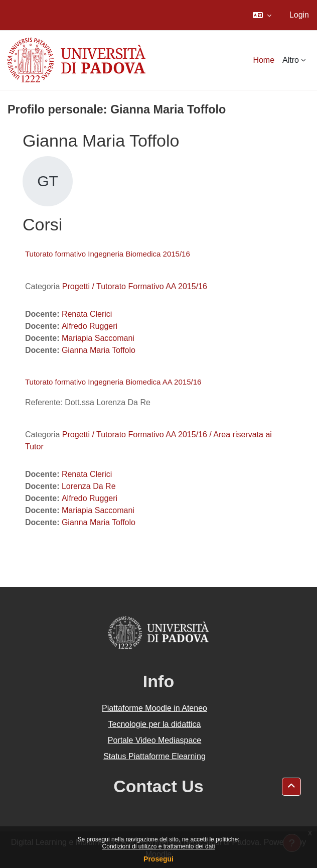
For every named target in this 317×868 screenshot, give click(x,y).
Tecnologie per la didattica (154, 724)
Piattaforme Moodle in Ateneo (154, 708)
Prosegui (158, 859)
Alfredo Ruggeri (90, 326)
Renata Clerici (87, 314)
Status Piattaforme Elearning (154, 756)
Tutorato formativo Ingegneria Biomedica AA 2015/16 (113, 382)
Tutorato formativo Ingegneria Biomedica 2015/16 (108, 254)
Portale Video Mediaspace (155, 740)
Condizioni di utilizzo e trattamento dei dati (159, 846)
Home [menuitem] (264, 60)
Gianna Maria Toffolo (99, 350)
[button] (262, 15)
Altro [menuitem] (291, 60)
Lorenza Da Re (89, 486)
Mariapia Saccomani (98, 338)
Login (299, 15)
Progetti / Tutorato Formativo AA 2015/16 (135, 286)
